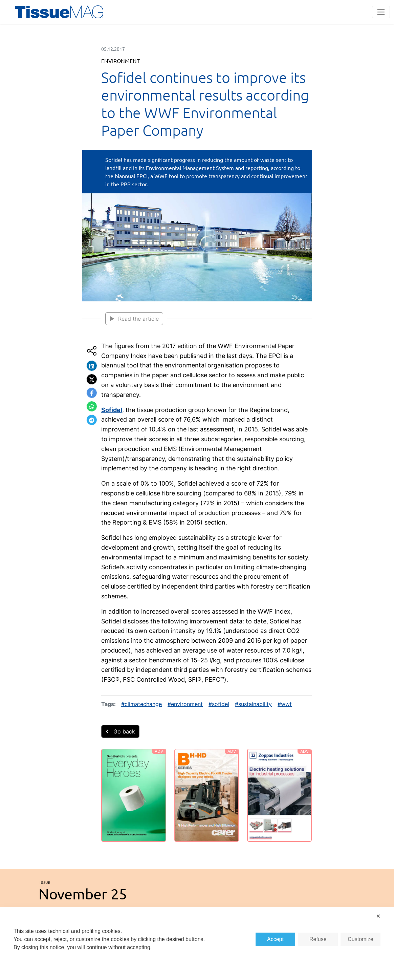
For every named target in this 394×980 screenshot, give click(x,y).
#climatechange (141, 704)
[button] (92, 366)
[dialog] (197, 944)
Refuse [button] (318, 939)
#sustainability (253, 704)
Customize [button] (360, 939)
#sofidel (219, 704)
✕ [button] (378, 916)
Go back (120, 731)
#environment (185, 704)
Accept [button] (275, 939)
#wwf (285, 704)
